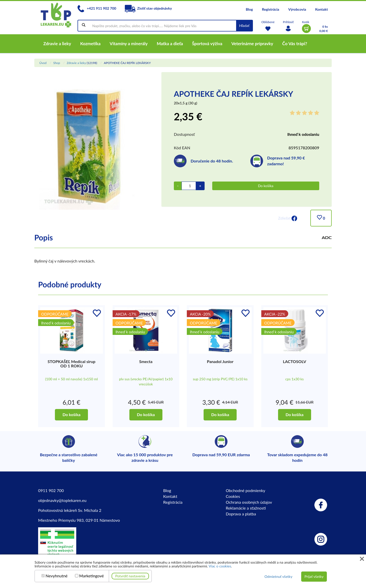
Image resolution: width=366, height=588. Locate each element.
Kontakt (322, 9)
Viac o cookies (220, 566)
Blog (249, 9)
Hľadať (244, 26)
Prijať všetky (314, 576)
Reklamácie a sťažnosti (246, 508)
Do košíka (266, 186)
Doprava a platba (241, 514)
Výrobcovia (297, 9)
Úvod (43, 63)
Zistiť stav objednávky (148, 8)
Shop (57, 63)
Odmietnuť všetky (278, 576)
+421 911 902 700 (97, 8)
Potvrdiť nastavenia (130, 576)
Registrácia (270, 9)
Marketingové (92, 576)
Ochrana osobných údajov (249, 502)
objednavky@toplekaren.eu (62, 500)
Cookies (233, 496)
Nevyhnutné (57, 576)
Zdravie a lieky (76, 63)
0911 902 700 (51, 490)
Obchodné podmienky (245, 490)
